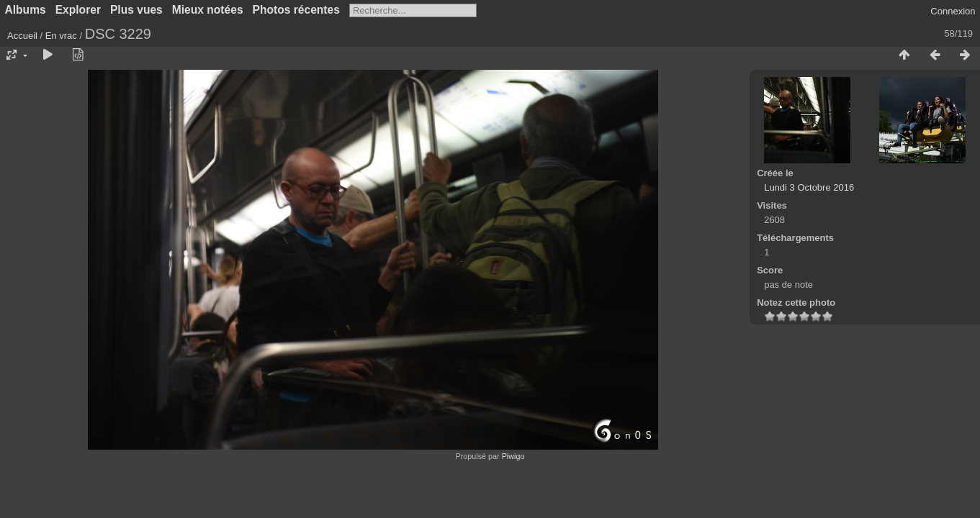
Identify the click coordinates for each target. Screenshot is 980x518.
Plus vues (136, 10)
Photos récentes (296, 10)
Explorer (78, 10)
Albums (26, 10)
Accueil (22, 36)
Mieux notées (208, 10)
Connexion (953, 11)
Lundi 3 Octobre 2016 (809, 187)
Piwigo (513, 456)
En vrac (61, 36)
